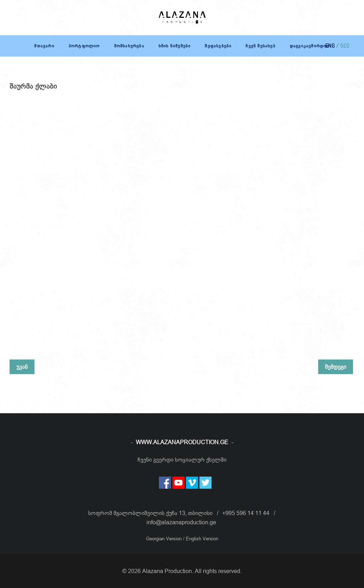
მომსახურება (129, 46)
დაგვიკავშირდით (310, 46)
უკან (22, 367)
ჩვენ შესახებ (260, 46)
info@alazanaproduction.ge (181, 522)
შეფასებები (218, 46)
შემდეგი (336, 367)
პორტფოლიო (84, 46)
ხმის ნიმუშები (175, 46)
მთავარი (44, 46)
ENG (330, 46)
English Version (202, 539)
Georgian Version (165, 539)
